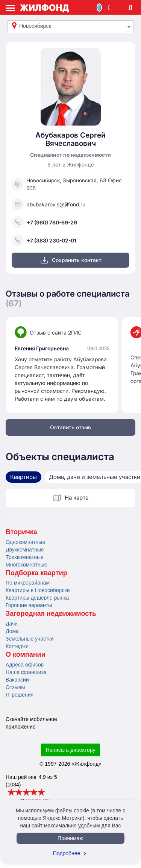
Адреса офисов (25, 665)
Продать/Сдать (99, 8)
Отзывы (15, 687)
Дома (12, 631)
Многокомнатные (27, 565)
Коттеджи (17, 646)
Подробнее (71, 853)
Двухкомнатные (25, 550)
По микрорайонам (28, 583)
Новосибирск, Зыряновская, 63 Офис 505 (67, 184)
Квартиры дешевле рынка (37, 598)
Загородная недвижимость (51, 614)
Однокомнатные (25, 542)
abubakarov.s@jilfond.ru (49, 204)
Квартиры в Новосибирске (38, 590)
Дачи (12, 624)
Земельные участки (30, 639)
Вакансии (17, 680)
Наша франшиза (26, 672)
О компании (26, 654)
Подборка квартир (36, 573)
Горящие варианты (29, 605)
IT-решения (20, 695)
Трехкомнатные (25, 557)
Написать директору (71, 750)
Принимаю (70, 838)
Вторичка (21, 532)
